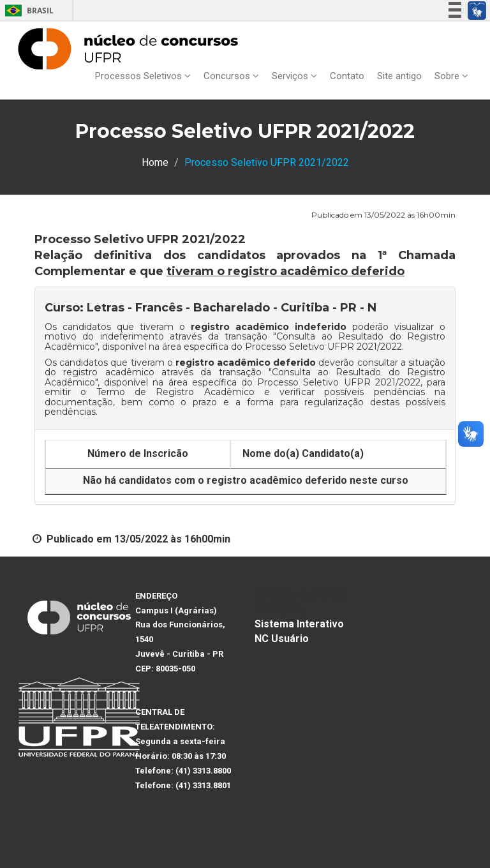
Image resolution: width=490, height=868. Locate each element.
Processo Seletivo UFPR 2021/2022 (323, 347)
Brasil (27, 11)
